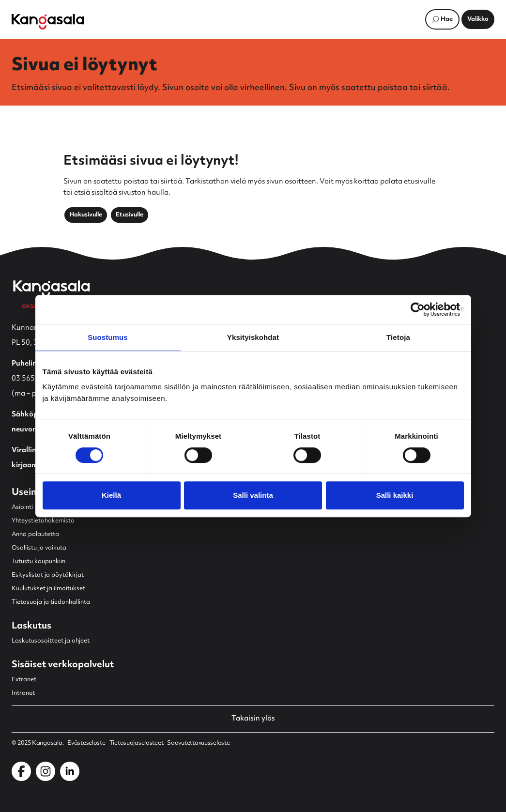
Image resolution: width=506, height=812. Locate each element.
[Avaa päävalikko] (478, 19)
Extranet (24, 680)
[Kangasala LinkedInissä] (70, 771)
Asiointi (22, 507)
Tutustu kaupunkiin (38, 562)
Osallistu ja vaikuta (39, 548)
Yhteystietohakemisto (43, 521)
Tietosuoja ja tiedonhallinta (51, 602)
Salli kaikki (395, 495)
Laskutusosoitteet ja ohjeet (51, 641)
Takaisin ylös (253, 719)
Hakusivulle (86, 215)
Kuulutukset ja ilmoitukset (48, 589)
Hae (447, 19)
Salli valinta (253, 495)
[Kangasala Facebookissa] (21, 771)
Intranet (23, 693)
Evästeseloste (86, 743)
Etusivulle (130, 215)
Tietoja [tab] (398, 337)
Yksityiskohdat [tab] (253, 337)
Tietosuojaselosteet (137, 743)
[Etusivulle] (48, 22)
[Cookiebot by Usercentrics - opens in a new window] (422, 309)
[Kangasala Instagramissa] (46, 771)
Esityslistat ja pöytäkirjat (48, 575)
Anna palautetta (35, 535)
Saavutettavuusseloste (198, 743)
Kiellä (111, 495)
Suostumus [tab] (108, 337)
